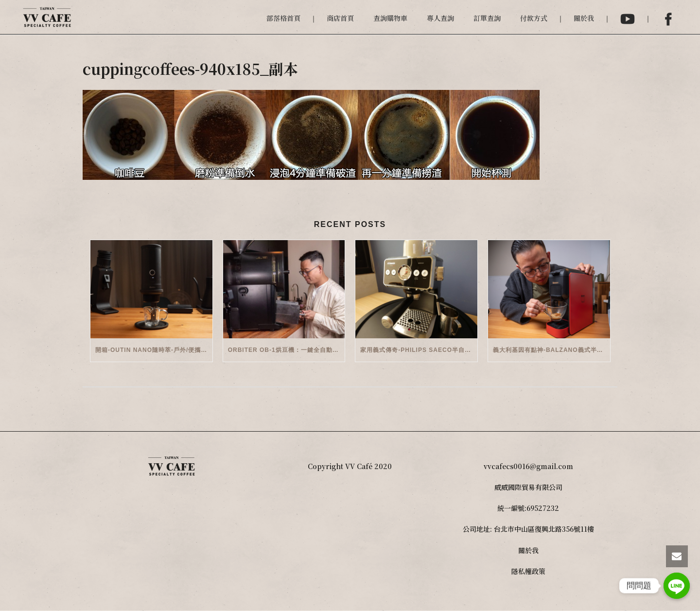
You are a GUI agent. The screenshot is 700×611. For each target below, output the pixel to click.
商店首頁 (340, 18)
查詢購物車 (390, 18)
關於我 (584, 18)
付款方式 (534, 18)
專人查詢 (440, 18)
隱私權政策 (528, 571)
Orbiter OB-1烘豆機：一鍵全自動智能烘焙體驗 (287, 350)
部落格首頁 (283, 18)
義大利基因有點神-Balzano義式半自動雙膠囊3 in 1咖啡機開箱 (551, 350)
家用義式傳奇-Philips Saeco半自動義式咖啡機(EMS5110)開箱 (419, 350)
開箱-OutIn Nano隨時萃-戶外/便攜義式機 (154, 350)
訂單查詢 (487, 18)
